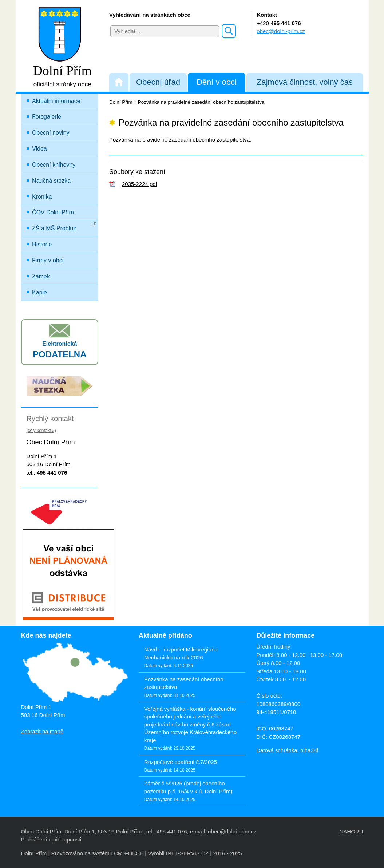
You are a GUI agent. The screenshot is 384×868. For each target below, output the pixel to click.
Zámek (41, 276)
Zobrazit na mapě (42, 731)
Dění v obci (217, 82)
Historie (42, 244)
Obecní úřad (158, 82)
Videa (39, 149)
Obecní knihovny (54, 165)
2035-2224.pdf (140, 184)
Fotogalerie (47, 117)
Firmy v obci (48, 260)
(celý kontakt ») (41, 431)
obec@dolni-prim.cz (281, 31)
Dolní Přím (121, 102)
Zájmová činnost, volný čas (305, 82)
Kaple (39, 292)
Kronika (42, 197)
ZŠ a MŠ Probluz (64, 227)
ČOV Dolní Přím (53, 212)
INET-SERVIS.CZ (187, 853)
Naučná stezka (51, 181)
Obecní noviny (51, 133)
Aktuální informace (56, 101)
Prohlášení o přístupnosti (51, 839)
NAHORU (351, 831)
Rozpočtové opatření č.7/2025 (181, 762)
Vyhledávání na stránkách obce (150, 15)
